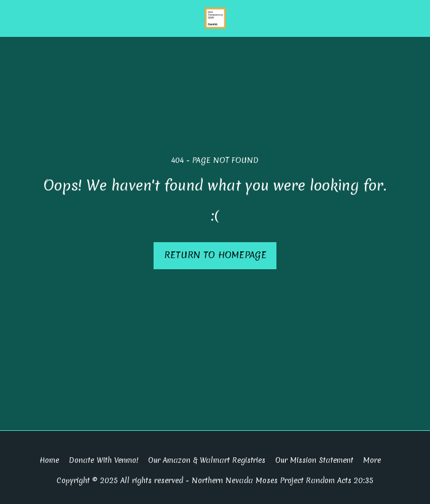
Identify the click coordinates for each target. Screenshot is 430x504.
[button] (14, 18)
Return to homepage (215, 255)
